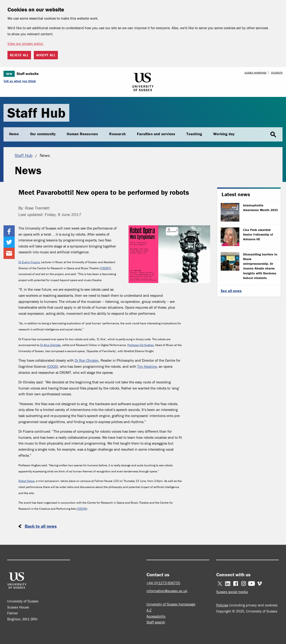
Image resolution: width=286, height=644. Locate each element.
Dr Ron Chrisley (87, 360)
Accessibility (156, 616)
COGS (52, 366)
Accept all (46, 55)
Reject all (19, 55)
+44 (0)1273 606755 (163, 583)
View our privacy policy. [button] (26, 43)
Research (117, 134)
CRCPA (82, 509)
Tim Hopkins (147, 366)
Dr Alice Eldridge (50, 345)
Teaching (194, 134)
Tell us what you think (20, 81)
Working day (224, 134)
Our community (43, 134)
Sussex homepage (255, 73)
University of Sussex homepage (171, 604)
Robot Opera (26, 481)
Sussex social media (232, 592)
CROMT (105, 268)
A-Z (149, 610)
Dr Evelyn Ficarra (29, 262)
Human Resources (82, 134)
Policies (222, 605)
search (273, 135)
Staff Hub (36, 113)
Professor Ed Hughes (141, 345)
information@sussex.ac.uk (167, 591)
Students (277, 73)
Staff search (156, 622)
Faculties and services (156, 134)
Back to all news (41, 526)
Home (14, 134)
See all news (231, 291)
